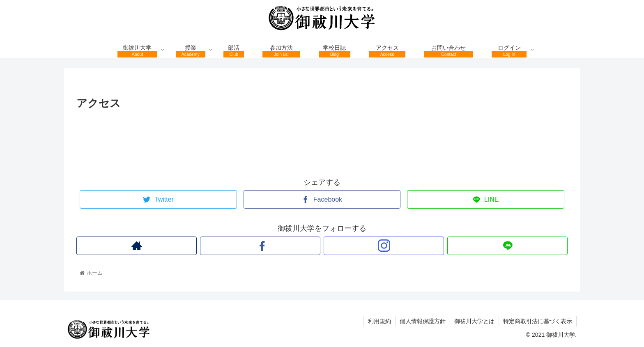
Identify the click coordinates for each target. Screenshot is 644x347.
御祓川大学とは (474, 321)
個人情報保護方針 (423, 321)
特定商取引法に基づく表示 (538, 321)
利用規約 (379, 321)
